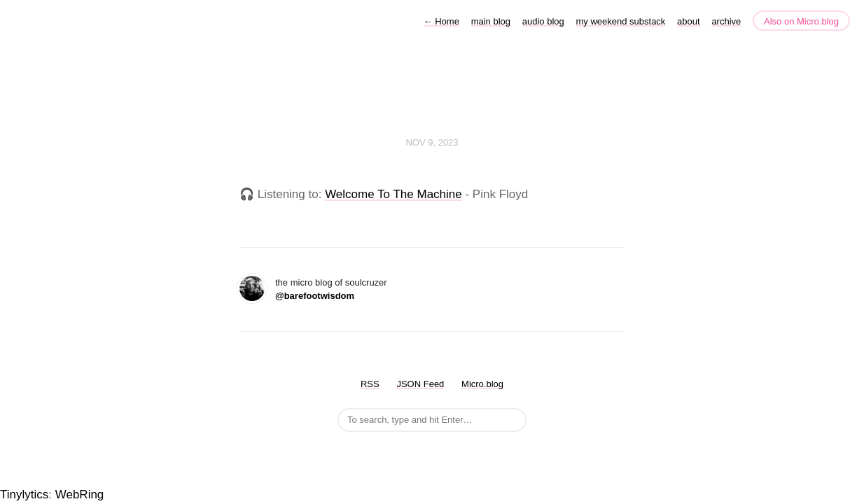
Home (441, 21)
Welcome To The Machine (393, 194)
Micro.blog (482, 384)
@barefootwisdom (315, 296)
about (689, 21)
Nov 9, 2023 (432, 142)
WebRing (80, 495)
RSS (370, 384)
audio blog (543, 21)
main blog (491, 21)
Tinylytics (24, 495)
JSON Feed (420, 384)
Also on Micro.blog (801, 21)
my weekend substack (620, 21)
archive (726, 21)
